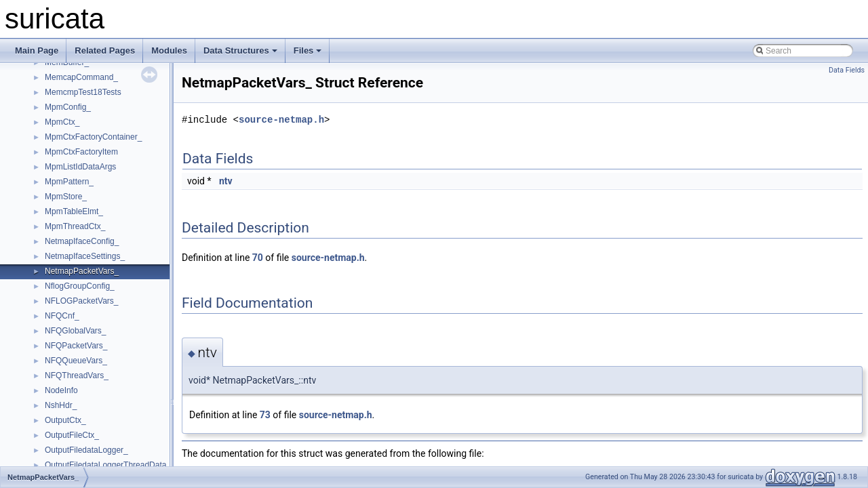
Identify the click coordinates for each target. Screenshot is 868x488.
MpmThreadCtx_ (75, 226)
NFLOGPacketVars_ (81, 301)
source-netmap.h (281, 120)
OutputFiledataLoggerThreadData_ (108, 465)
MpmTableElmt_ (74, 211)
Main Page (37, 50)
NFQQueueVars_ (76, 361)
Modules (169, 50)
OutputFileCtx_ (72, 435)
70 (258, 258)
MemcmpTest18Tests (83, 92)
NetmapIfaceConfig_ (82, 241)
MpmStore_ (66, 197)
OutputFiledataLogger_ (86, 450)
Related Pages (105, 50)
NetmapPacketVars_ (82, 271)
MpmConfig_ (68, 107)
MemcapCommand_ (81, 77)
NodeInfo (61, 390)
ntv (226, 181)
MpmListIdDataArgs (80, 167)
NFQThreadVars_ (77, 375)
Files (308, 50)
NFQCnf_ (62, 316)
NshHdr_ (61, 405)
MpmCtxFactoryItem (81, 152)
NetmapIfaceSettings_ (85, 256)
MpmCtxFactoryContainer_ (93, 137)
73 (265, 415)
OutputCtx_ (65, 420)
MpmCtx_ (62, 122)
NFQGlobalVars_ (75, 331)
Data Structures (240, 50)
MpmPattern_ (69, 182)
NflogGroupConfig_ (80, 286)
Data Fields (847, 70)
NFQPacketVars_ (76, 346)
